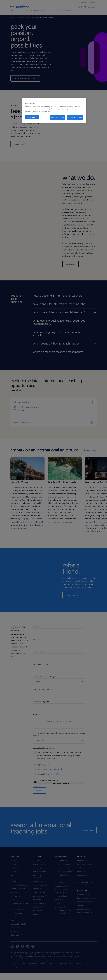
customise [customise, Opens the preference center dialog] (32, 117)
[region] (54, 110)
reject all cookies (57, 117)
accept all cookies (75, 117)
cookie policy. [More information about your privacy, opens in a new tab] (47, 111)
